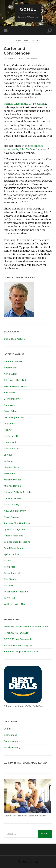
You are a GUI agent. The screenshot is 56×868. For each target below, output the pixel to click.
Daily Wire (9, 405)
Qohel (28, 9)
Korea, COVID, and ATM (17, 633)
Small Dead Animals (15, 548)
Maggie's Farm (12, 467)
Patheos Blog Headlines (17, 523)
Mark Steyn (10, 473)
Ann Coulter (10, 374)
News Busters (12, 517)
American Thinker (14, 361)
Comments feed (13, 741)
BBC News (10, 393)
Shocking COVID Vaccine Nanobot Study (26, 627)
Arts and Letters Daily (16, 380)
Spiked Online (12, 554)
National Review (13, 498)
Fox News (9, 424)
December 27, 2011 (14, 59)
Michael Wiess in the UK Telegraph (24, 104)
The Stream (10, 579)
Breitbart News (12, 399)
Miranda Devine (12, 486)
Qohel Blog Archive (14, 339)
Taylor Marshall (12, 573)
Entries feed (11, 735)
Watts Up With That (15, 604)
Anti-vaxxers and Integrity (18, 645)
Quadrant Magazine (14, 529)
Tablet (7, 561)
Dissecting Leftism (14, 417)
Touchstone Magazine (16, 592)
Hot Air (8, 430)
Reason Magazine (14, 536)
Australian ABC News (15, 386)
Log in (7, 729)
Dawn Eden (10, 411)
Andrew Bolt (11, 368)
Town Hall (9, 598)
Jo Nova (8, 455)
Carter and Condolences (17, 51)
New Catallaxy (11, 505)
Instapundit (10, 442)
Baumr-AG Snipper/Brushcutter (21, 652)
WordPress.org (12, 747)
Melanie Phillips (13, 480)
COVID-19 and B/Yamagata (18, 639)
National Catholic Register (18, 492)
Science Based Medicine (17, 542)
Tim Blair (9, 585)
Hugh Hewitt (11, 436)
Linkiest (8, 461)
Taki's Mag (10, 567)
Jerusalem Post (12, 449)
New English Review (15, 511)
